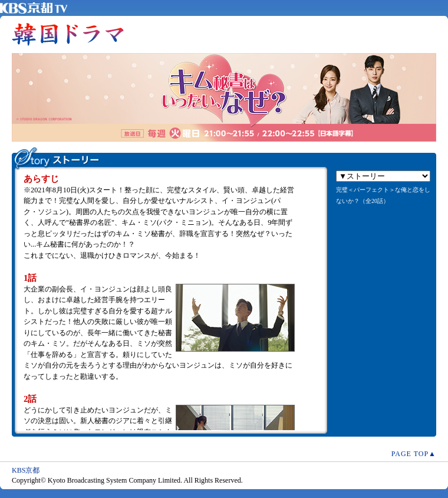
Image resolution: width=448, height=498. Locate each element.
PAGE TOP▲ (414, 454)
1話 (30, 278)
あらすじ (41, 179)
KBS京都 (26, 470)
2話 (30, 399)
